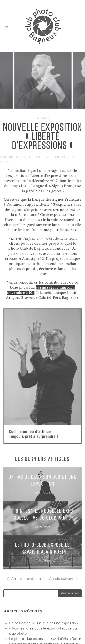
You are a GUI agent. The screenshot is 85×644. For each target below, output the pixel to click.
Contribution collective (21, 157)
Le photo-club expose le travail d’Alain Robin (45, 639)
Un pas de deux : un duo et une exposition (44, 623)
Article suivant (64, 579)
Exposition (52, 157)
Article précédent (24, 579)
